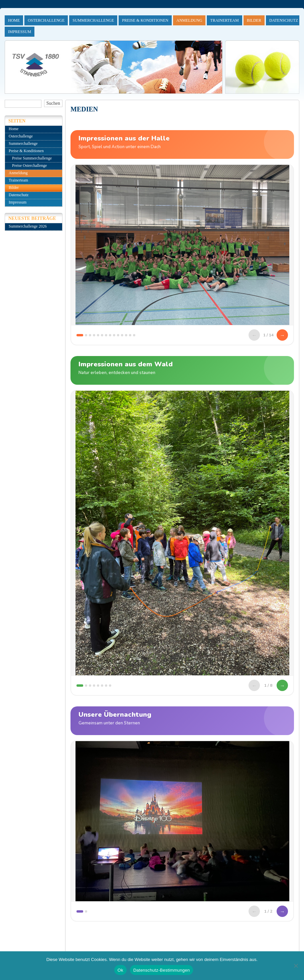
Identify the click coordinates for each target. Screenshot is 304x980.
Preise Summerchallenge (32, 158)
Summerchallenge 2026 (28, 226)
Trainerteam (224, 20)
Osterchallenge (46, 20)
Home (14, 20)
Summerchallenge (93, 20)
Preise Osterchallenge (29, 166)
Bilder (254, 20)
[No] (296, 966)
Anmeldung (189, 20)
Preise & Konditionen (145, 20)
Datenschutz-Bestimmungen (162, 970)
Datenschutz (284, 20)
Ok (120, 970)
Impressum (20, 32)
